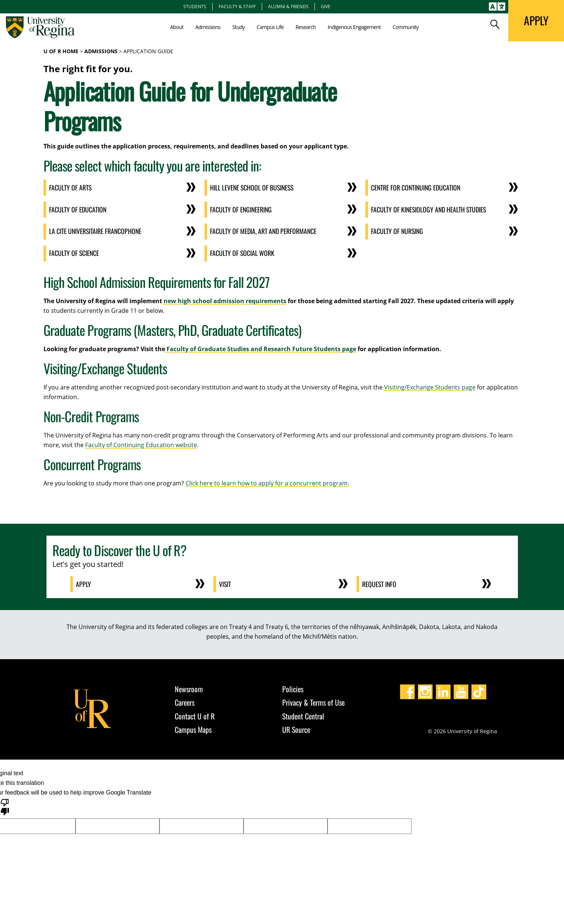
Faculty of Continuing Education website (141, 443)
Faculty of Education (78, 209)
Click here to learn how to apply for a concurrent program (267, 482)
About (177, 27)
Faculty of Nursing (398, 231)
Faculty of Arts (71, 187)
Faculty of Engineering (242, 209)
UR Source (296, 728)
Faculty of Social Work (243, 252)
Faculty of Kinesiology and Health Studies (430, 209)
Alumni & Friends (288, 6)
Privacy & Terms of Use (313, 701)
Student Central (303, 715)
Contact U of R (195, 715)
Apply (84, 583)
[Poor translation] (5, 805)
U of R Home (61, 51)
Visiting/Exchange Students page (430, 386)
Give (326, 6)
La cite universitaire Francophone (96, 231)
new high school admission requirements (225, 299)
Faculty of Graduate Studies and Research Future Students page (261, 347)
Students (195, 6)
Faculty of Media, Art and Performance (264, 231)
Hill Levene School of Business (253, 187)
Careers (185, 701)
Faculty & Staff (237, 6)
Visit (225, 583)
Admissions (101, 51)
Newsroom (189, 687)
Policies (293, 687)
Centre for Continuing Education (417, 187)
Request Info (380, 583)
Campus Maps (193, 728)
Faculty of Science (75, 252)
